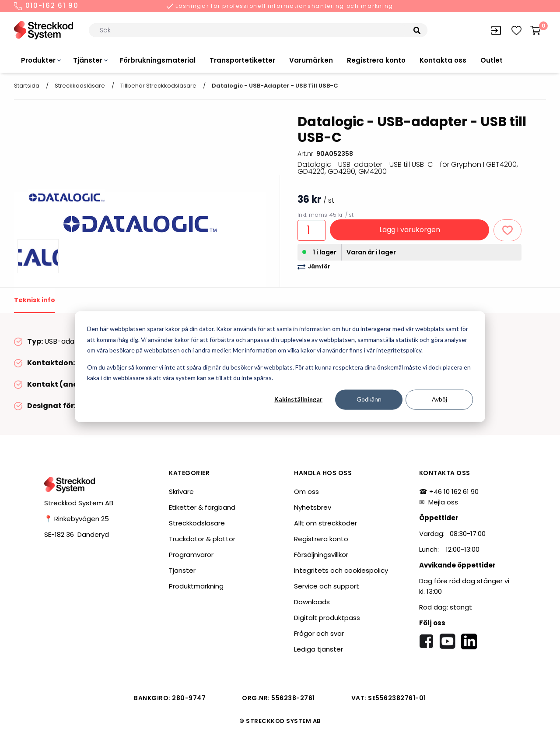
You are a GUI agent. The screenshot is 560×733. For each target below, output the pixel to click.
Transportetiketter (242, 60)
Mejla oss (443, 502)
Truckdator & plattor (202, 539)
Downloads (312, 602)
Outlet (492, 60)
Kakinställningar (298, 399)
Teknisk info (35, 300)
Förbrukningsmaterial (158, 60)
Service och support (327, 586)
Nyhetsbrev (313, 507)
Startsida (27, 86)
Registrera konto (376, 60)
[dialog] (280, 367)
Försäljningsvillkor (321, 555)
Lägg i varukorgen (410, 230)
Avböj (439, 399)
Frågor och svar (319, 633)
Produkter (38, 60)
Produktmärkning (196, 586)
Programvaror (191, 555)
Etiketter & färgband (202, 507)
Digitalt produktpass (327, 618)
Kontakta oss (443, 60)
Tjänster (88, 60)
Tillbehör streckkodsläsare (158, 86)
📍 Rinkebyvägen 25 (77, 519)
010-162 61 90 (46, 6)
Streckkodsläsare (80, 86)
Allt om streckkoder (325, 523)
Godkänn (369, 399)
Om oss (306, 492)
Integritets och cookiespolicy (341, 570)
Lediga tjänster (318, 649)
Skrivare (181, 492)
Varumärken (311, 60)
